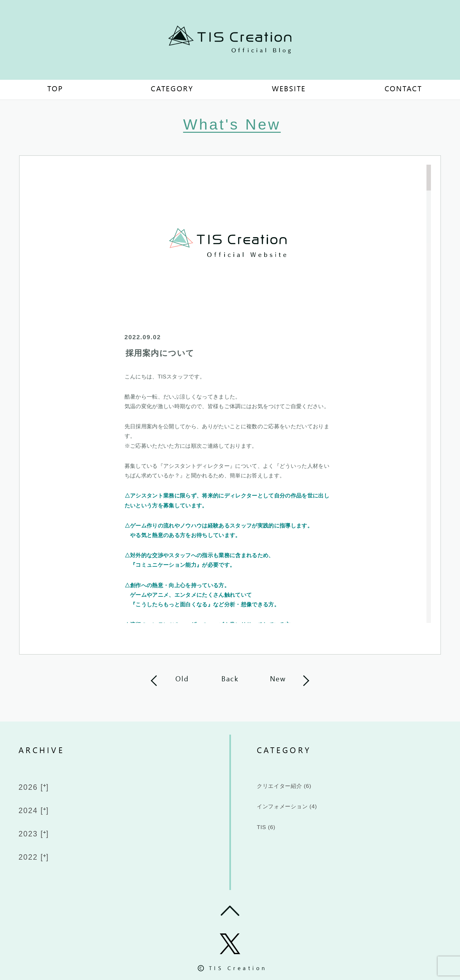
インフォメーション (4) (300, 811)
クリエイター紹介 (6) (296, 787)
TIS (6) (270, 834)
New (278, 680)
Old (182, 680)
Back (230, 680)
